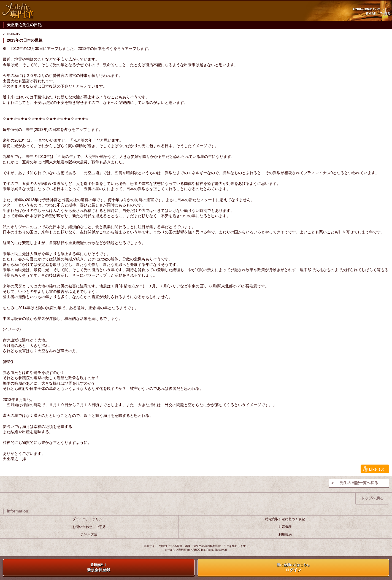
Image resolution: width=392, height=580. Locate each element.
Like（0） (375, 469)
